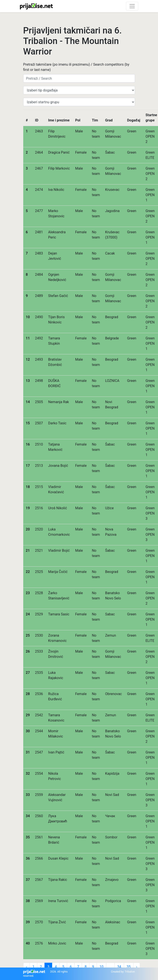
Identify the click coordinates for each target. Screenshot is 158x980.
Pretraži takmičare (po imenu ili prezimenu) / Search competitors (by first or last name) (76, 67)
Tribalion (130, 972)
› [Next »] (137, 967)
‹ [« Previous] (27, 967)
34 (119, 967)
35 (129, 967)
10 (101, 967)
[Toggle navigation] (132, 6)
